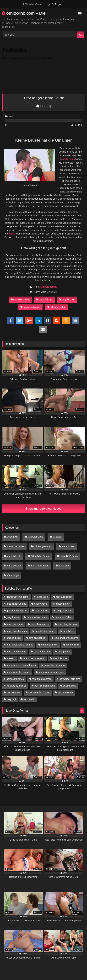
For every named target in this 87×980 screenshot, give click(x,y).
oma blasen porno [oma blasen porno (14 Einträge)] (40, 624)
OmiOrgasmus (49, 287)
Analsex (57, 537)
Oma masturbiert (40, 566)
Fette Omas (68, 546)
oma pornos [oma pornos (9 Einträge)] (64, 652)
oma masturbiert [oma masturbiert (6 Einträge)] (50, 645)
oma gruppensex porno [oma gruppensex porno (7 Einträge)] (66, 638)
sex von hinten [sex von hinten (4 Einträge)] (65, 692)
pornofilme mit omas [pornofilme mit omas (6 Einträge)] (54, 665)
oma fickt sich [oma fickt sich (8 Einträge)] (14, 638)
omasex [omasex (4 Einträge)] (11, 658)
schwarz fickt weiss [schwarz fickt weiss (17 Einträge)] (16, 686)
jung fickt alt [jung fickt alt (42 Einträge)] (13, 617)
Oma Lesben (14, 566)
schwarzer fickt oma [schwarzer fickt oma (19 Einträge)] (70, 679)
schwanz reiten (56, 307)
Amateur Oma (20, 299)
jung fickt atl (67, 299)
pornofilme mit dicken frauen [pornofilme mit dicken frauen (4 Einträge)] (21, 665)
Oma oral (64, 566)
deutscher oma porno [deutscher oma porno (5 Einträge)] (17, 597)
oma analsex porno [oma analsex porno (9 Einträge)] (37, 617)
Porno (12, 234)
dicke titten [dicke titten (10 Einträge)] (42, 597)
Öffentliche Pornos (40, 556)
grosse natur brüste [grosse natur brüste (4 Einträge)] (16, 611)
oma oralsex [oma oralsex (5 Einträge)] (73, 645)
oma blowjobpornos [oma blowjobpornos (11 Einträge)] (17, 631)
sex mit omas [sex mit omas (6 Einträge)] (13, 692)
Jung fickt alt (44, 299)
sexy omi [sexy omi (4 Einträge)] (11, 699)
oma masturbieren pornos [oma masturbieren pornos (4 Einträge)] (20, 645)
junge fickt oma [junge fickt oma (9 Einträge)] (64, 611)
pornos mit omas (30, 307)
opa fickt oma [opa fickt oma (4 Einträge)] (60, 658)
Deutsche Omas (16, 546)
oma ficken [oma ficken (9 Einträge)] (69, 631)
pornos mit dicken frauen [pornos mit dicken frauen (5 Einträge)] (51, 672)
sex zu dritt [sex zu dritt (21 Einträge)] (30, 699)
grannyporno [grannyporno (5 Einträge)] (41, 604)
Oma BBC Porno (69, 556)
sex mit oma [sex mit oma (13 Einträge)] (69, 686)
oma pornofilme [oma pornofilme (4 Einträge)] (42, 652)
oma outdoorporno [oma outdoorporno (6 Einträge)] (16, 652)
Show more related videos (43, 509)
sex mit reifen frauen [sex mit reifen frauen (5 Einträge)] (39, 692)
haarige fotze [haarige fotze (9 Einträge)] (41, 611)
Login (48, 4)
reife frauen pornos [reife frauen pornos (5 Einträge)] (42, 679)
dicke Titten (69, 159)
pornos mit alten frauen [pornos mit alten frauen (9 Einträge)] (18, 672)
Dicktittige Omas (43, 546)
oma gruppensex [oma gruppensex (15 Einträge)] (37, 638)
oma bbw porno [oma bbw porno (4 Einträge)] (14, 624)
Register (59, 4)
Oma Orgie (13, 575)
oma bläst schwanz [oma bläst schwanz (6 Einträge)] (45, 631)
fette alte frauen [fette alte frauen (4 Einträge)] (64, 597)
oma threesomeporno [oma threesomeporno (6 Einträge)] (34, 658)
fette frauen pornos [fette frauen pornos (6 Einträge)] (16, 604)
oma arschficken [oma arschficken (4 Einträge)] (63, 617)
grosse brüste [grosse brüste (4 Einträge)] (63, 604)
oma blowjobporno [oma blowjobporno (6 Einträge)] (67, 624)
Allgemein (13, 537)
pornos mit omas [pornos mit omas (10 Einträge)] (15, 679)
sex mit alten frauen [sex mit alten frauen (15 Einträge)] (45, 686)
